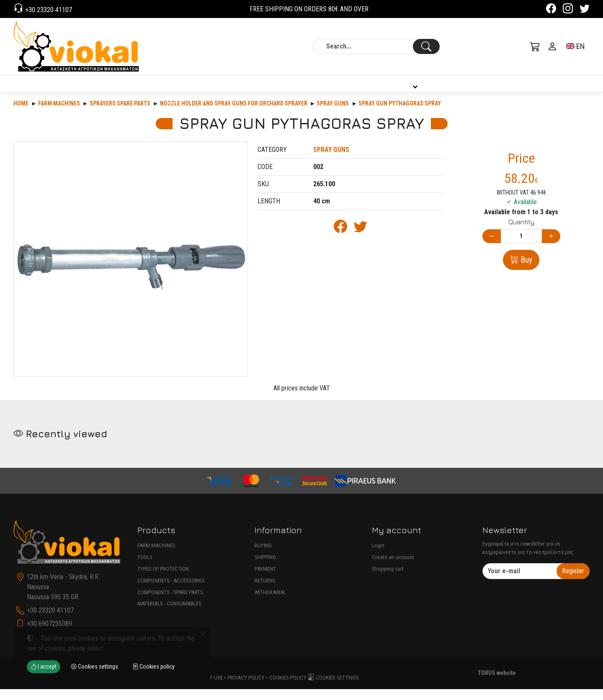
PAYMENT (265, 580)
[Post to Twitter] (361, 240)
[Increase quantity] (551, 247)
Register (573, 582)
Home (21, 114)
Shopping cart (388, 580)
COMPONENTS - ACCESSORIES (171, 591)
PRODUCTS (68, 89)
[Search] (376, 46)
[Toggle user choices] (552, 46)
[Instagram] (568, 10)
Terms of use (206, 688)
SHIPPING (265, 568)
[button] (535, 46)
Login (378, 556)
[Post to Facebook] (340, 240)
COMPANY (264, 89)
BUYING (263, 556)
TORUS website (497, 684)
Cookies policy (288, 688)
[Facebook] (551, 10)
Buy (525, 271)
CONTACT (562, 89)
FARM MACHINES (156, 556)
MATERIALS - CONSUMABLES (169, 614)
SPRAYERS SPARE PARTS (120, 114)
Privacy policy (246, 688)
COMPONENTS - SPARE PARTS (170, 603)
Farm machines (59, 114)
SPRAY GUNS (333, 114)
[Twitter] (585, 10)
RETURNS (265, 591)
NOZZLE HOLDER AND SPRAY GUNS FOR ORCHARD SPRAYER (234, 114)
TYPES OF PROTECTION (163, 580)
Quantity (521, 233)
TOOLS (145, 568)
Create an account (393, 568)
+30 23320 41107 (48, 10)
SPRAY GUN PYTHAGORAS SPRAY (400, 114)
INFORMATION (413, 89)
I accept (44, 667)
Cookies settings (333, 688)
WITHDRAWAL (270, 603)
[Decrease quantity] (492, 247)
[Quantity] (521, 247)
